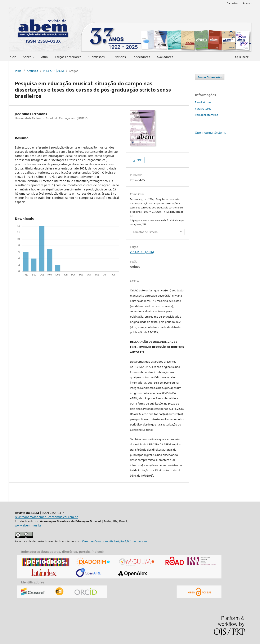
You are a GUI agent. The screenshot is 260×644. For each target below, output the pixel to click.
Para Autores (203, 109)
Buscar (242, 57)
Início (12, 57)
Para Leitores (203, 102)
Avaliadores (165, 57)
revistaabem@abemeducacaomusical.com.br (46, 517)
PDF (139, 160)
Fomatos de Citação (145, 232)
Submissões (97, 57)
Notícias (120, 57)
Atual (45, 57)
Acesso (247, 3)
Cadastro (232, 3)
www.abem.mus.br (28, 525)
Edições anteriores (68, 57)
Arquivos (32, 71)
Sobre (28, 57)
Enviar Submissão (210, 77)
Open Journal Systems (210, 133)
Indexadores (141, 57)
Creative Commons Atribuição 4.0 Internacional (115, 541)
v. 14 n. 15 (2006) (53, 71)
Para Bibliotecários (206, 115)
